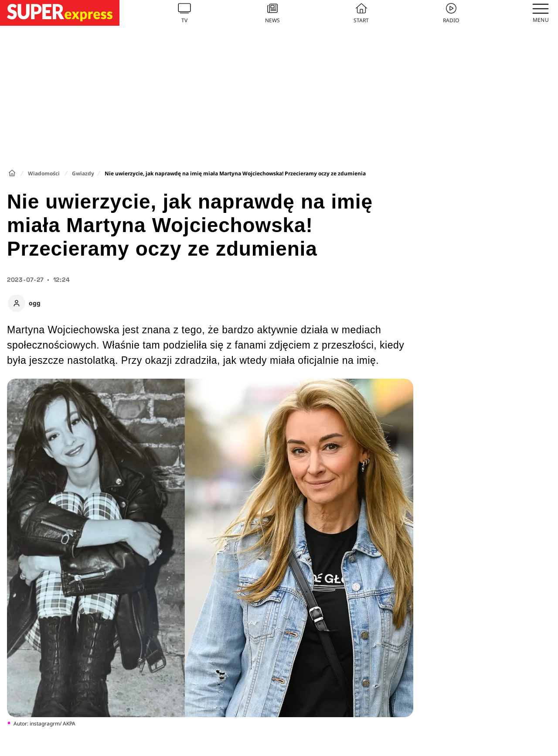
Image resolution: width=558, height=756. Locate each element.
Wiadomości (44, 173)
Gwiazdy (83, 173)
